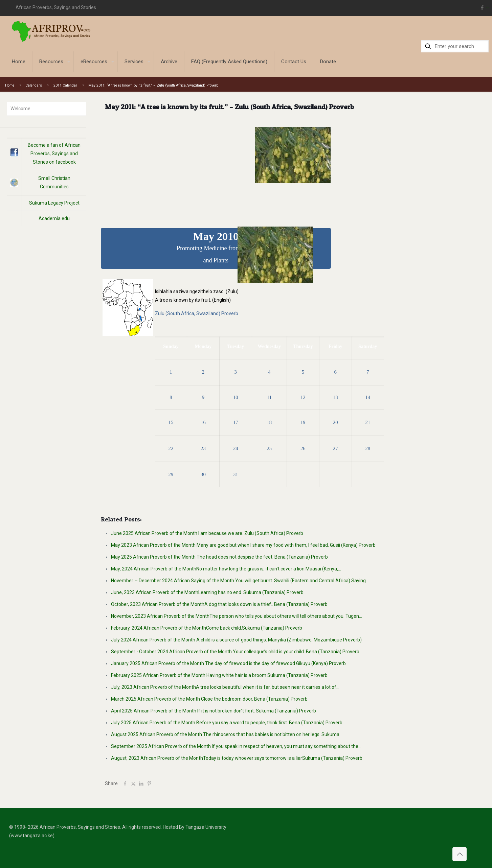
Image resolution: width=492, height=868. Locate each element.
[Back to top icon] (460, 854)
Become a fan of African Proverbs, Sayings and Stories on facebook (54, 154)
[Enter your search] (455, 46)
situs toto (487, 8)
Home (10, 85)
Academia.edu (54, 218)
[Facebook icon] (482, 8)
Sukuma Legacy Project (54, 203)
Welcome (20, 109)
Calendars (34, 85)
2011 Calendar (65, 85)
